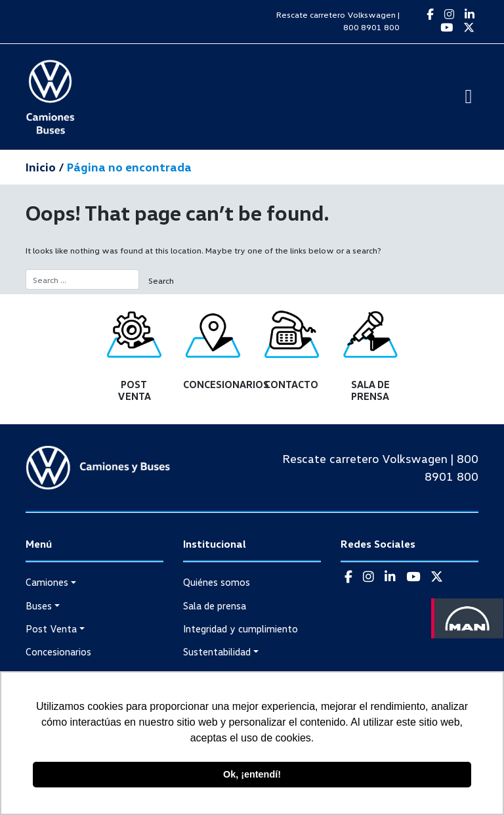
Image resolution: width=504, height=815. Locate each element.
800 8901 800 (371, 27)
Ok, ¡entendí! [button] (252, 774)
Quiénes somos (217, 582)
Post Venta (51, 628)
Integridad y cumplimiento (241, 628)
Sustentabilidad (217, 651)
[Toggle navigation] (469, 97)
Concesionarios (58, 651)
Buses (39, 606)
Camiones (47, 582)
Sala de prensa (215, 606)
